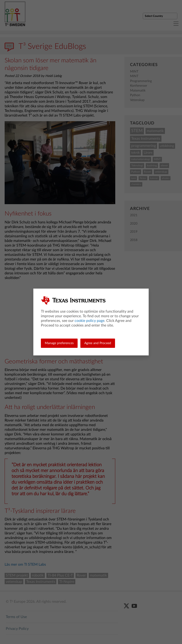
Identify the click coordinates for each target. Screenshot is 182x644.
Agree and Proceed (98, 343)
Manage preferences (59, 343)
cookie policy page (89, 321)
